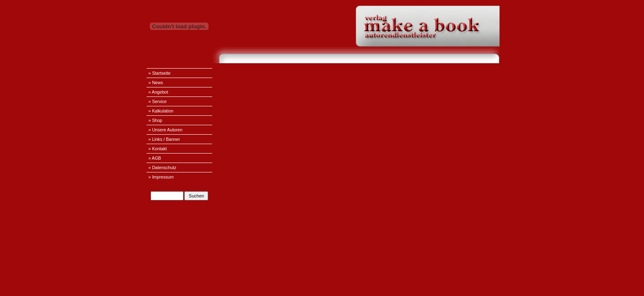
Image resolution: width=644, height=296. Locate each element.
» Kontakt (158, 149)
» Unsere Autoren (166, 130)
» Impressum (161, 177)
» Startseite (160, 73)
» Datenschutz (163, 168)
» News (156, 83)
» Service (158, 101)
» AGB (155, 158)
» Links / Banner (164, 139)
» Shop (156, 120)
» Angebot (158, 92)
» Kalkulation (161, 111)
